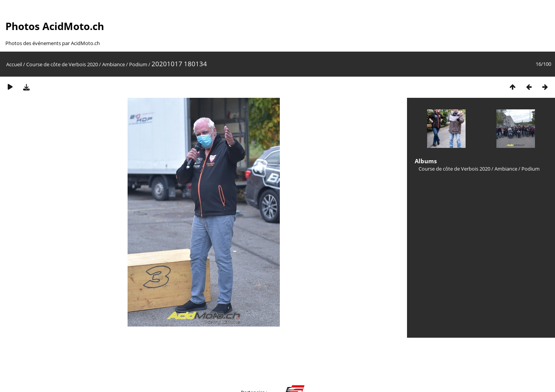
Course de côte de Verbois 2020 (62, 64)
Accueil (14, 64)
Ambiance (114, 64)
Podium (138, 64)
